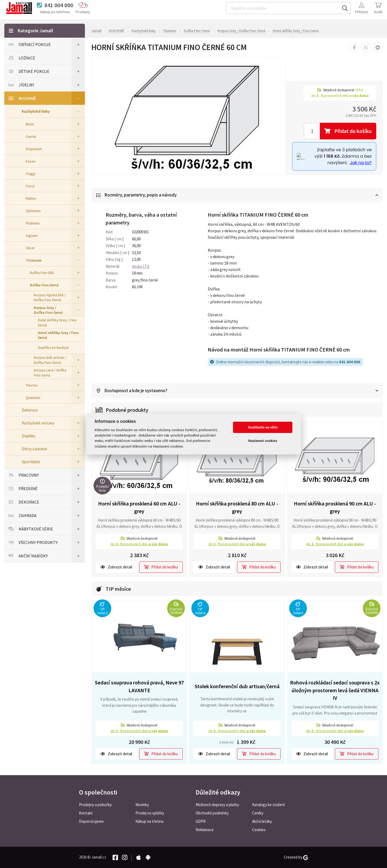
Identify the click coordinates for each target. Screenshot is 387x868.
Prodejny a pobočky (95, 805)
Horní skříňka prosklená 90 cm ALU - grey (335, 508)
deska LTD (141, 266)
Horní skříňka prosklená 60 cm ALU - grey (139, 508)
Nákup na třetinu (150, 821)
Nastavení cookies (263, 441)
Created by (296, 857)
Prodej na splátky (150, 813)
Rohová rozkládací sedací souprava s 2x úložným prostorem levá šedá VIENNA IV (335, 690)
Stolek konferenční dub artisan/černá (237, 686)
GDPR (201, 821)
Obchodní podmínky (212, 813)
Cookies (259, 830)
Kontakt (86, 813)
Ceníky (258, 813)
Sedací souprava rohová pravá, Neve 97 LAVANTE (139, 687)
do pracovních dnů (139, 544)
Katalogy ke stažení (268, 805)
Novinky (142, 805)
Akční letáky (262, 821)
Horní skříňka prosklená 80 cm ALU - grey (237, 508)
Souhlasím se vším (263, 427)
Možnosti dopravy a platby (217, 805)
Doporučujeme (91, 821)
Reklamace (205, 830)
